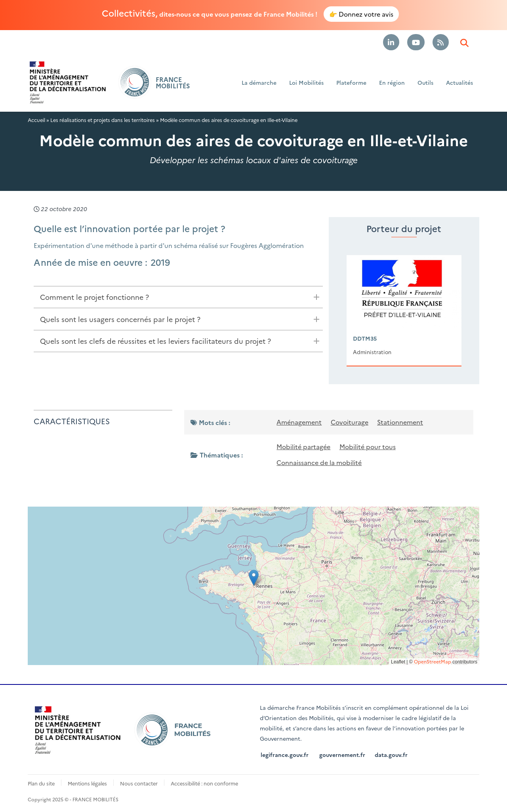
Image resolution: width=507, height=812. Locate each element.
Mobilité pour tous (368, 446)
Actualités (459, 82)
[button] (254, 577)
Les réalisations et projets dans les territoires (103, 119)
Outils (425, 82)
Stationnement (400, 422)
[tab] (178, 297)
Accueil (36, 119)
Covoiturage (350, 422)
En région (392, 82)
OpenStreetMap (433, 660)
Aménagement (299, 422)
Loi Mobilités (306, 82)
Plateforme (351, 82)
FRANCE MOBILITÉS (173, 82)
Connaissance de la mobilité (319, 461)
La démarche (259, 82)
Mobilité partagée (303, 446)
